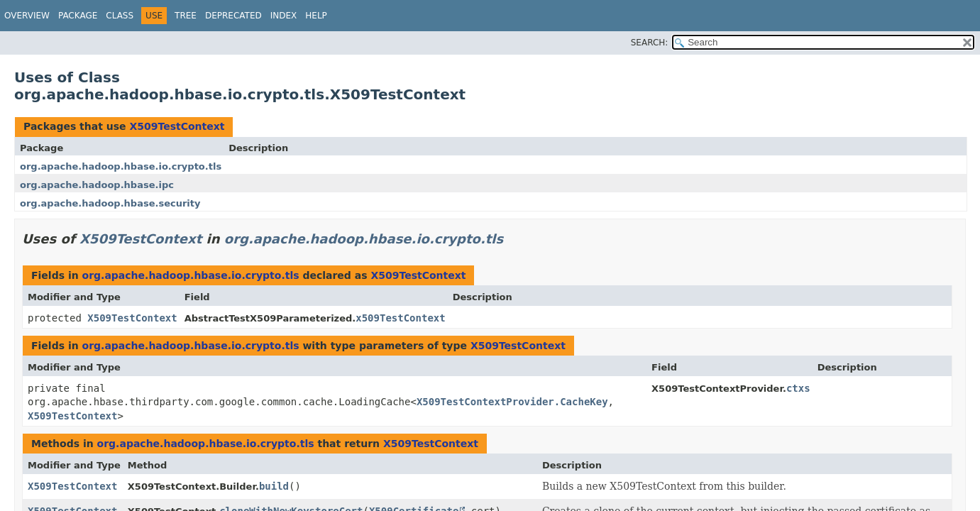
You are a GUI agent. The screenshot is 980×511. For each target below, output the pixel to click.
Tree (186, 16)
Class (120, 16)
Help (316, 16)
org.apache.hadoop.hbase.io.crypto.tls (121, 166)
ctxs (798, 388)
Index (284, 16)
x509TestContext (400, 318)
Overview (27, 16)
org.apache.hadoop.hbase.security (110, 203)
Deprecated (233, 16)
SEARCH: (650, 43)
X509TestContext (177, 126)
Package (78, 16)
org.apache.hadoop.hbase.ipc (97, 185)
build (274, 486)
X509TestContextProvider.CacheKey (512, 402)
